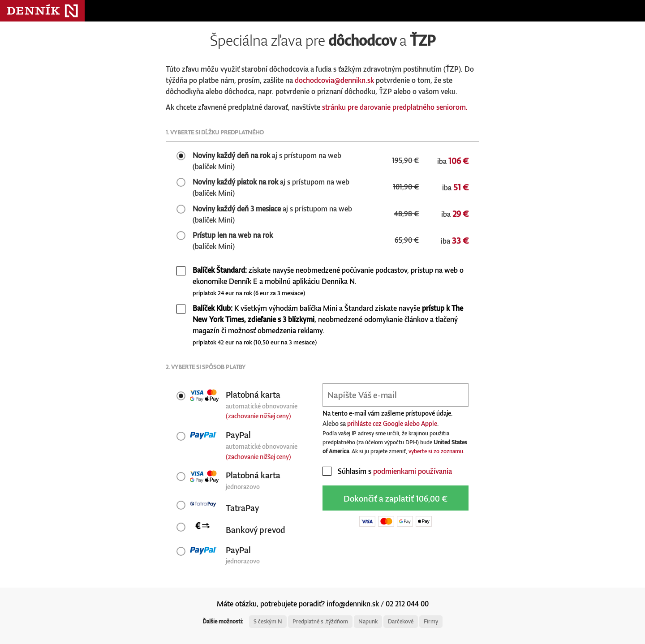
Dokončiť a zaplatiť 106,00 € (396, 498)
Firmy (431, 621)
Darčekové (401, 621)
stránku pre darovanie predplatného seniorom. (395, 107)
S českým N (268, 621)
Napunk (368, 621)
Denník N (42, 11)
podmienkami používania (413, 471)
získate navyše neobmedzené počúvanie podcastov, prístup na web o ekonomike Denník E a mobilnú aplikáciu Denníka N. (328, 281)
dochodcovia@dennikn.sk (334, 80)
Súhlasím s (387, 471)
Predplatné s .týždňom (320, 621)
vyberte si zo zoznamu (436, 451)
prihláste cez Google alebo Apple (392, 423)
